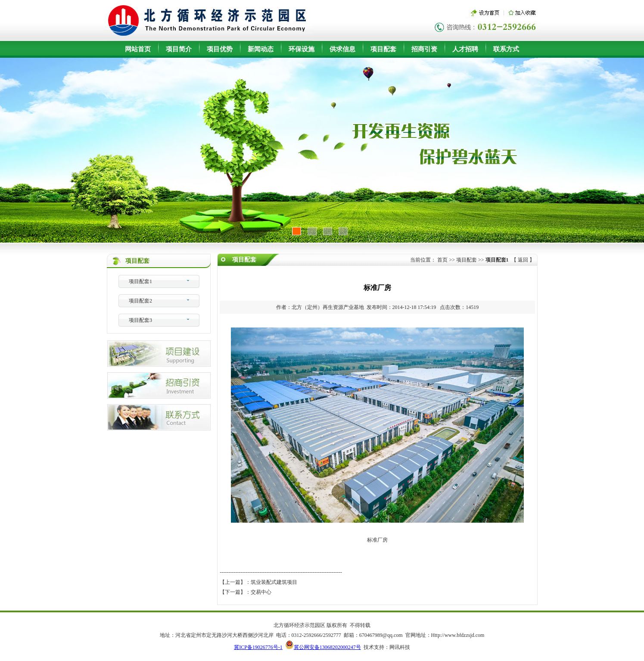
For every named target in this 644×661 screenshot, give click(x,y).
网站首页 (138, 49)
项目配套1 (140, 281)
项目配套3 (140, 320)
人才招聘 (465, 49)
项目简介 (179, 49)
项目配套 (383, 49)
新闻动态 (261, 49)
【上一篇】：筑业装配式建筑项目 (258, 582)
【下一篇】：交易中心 (246, 592)
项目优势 (220, 49)
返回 (523, 260)
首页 (442, 260)
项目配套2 (140, 301)
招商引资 (424, 49)
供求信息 (342, 49)
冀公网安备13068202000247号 (327, 647)
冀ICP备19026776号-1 (258, 647)
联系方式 (506, 49)
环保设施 (302, 49)
